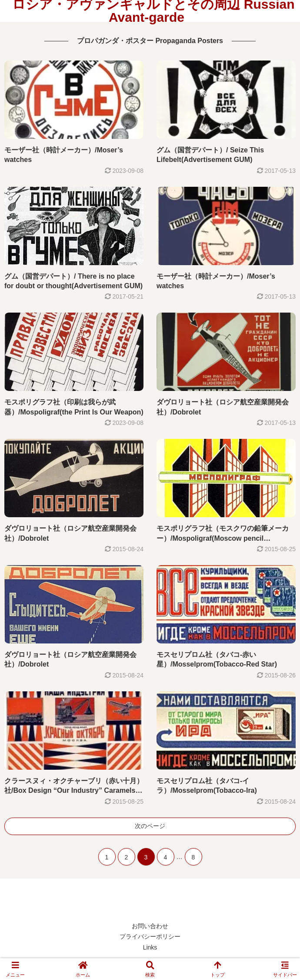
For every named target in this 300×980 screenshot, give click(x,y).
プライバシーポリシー (150, 936)
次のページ (150, 826)
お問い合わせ (150, 926)
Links (150, 947)
